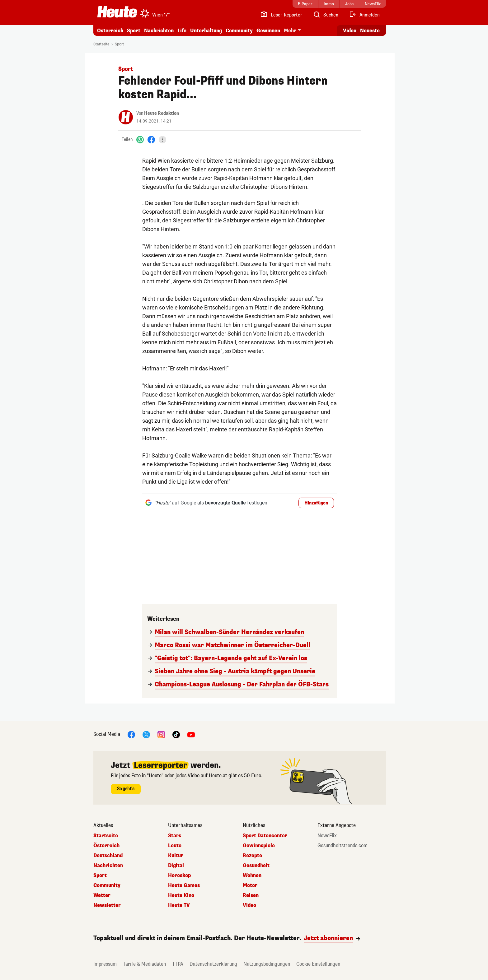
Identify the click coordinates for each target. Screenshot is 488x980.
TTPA (178, 964)
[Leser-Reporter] (281, 15)
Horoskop (179, 875)
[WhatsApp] (140, 139)
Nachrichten (159, 31)
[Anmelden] (364, 15)
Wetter (102, 895)
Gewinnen (268, 31)
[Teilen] (162, 140)
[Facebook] (151, 139)
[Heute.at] (117, 12)
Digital (176, 866)
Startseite (101, 44)
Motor (250, 885)
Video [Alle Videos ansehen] (350, 31)
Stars (175, 836)
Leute (175, 846)
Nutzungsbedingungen (267, 964)
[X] (146, 734)
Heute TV (179, 905)
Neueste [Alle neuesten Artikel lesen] (370, 31)
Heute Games (184, 885)
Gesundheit (256, 866)
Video (249, 905)
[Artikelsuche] (326, 15)
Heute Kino (181, 895)
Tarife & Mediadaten (144, 964)
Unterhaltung (206, 31)
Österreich (110, 31)
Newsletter (107, 905)
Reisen (251, 895)
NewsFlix (327, 836)
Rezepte (252, 856)
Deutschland (108, 856)
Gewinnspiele (259, 846)
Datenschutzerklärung (213, 964)
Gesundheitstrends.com (343, 846)
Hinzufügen (316, 503)
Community (239, 31)
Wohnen (252, 875)
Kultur (176, 856)
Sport (134, 31)
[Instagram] (161, 734)
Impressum (105, 964)
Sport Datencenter (265, 836)
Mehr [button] (290, 31)
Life (182, 31)
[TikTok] (176, 734)
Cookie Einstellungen (318, 964)
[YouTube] (191, 734)
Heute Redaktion (162, 113)
